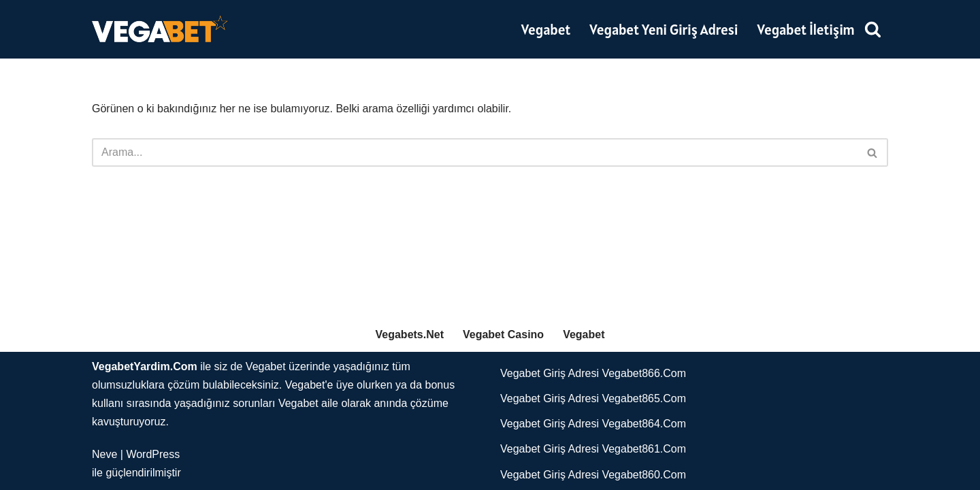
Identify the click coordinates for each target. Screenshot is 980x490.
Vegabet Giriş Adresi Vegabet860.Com (593, 475)
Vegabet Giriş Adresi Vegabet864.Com (593, 424)
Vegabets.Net (410, 334)
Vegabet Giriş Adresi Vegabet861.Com (593, 449)
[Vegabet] (160, 29)
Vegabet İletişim (806, 30)
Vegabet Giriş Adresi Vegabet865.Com (593, 398)
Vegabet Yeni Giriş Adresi (664, 30)
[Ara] (873, 29)
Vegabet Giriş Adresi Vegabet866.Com (593, 373)
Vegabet (546, 30)
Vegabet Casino (503, 334)
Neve (104, 454)
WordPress (153, 454)
